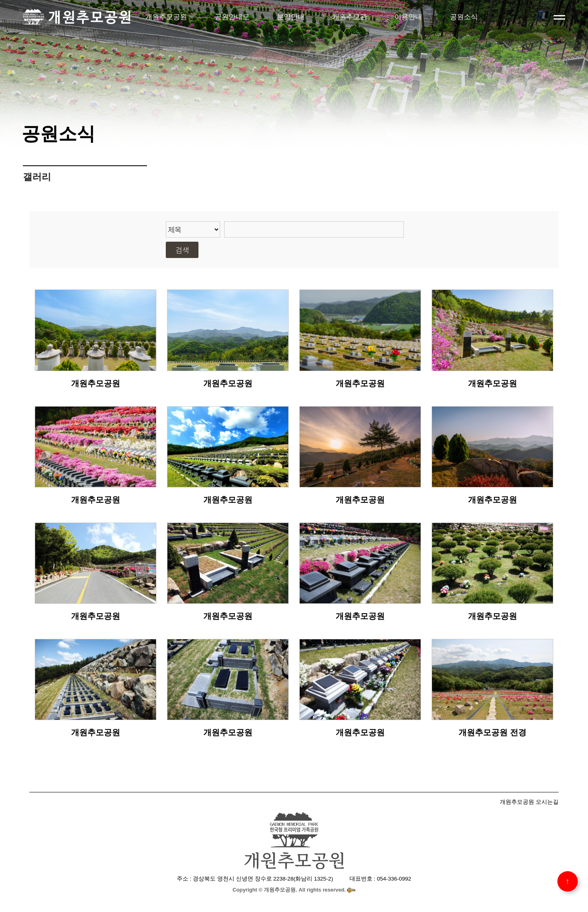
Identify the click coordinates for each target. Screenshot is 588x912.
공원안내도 (232, 17)
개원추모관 (350, 17)
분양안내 (291, 17)
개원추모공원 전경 (492, 732)
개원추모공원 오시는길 (529, 802)
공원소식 (464, 17)
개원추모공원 (166, 17)
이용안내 (408, 17)
